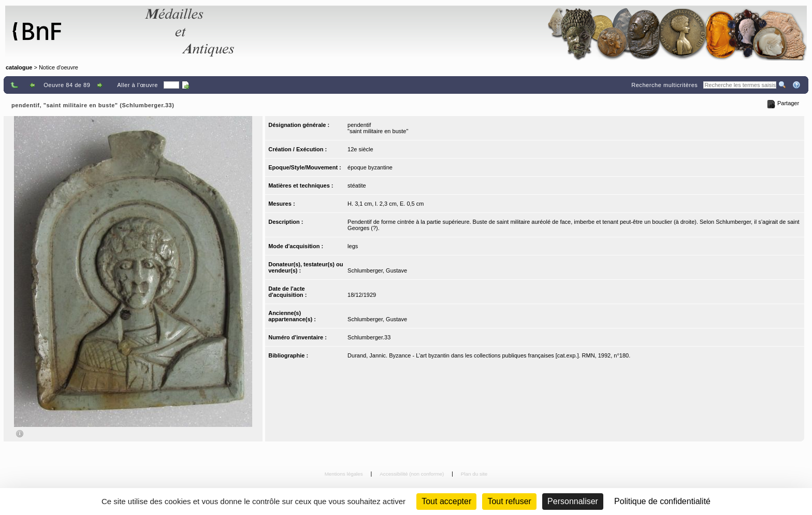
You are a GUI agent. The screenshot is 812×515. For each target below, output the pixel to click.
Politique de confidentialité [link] (662, 501)
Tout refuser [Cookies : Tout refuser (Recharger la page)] (509, 501)
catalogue (19, 67)
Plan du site (474, 474)
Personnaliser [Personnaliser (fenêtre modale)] (573, 501)
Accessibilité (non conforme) (412, 474)
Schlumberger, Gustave (377, 270)
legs (353, 246)
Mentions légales (345, 474)
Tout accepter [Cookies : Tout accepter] (446, 501)
